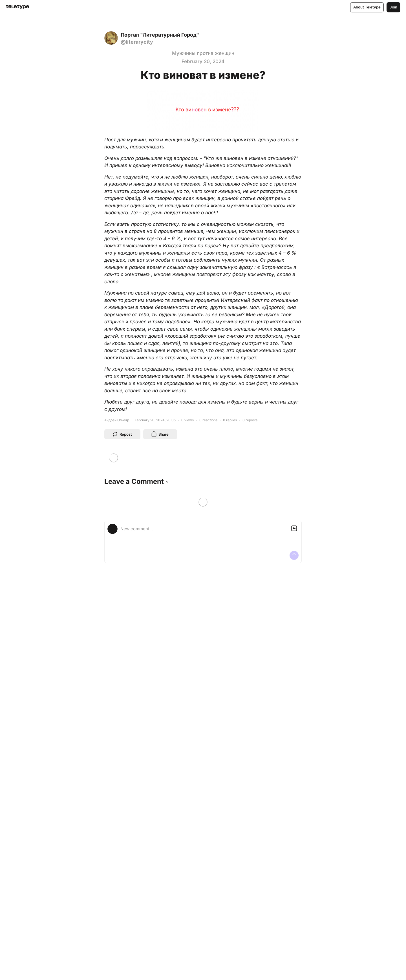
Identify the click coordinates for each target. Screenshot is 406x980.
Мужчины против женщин (203, 53)
